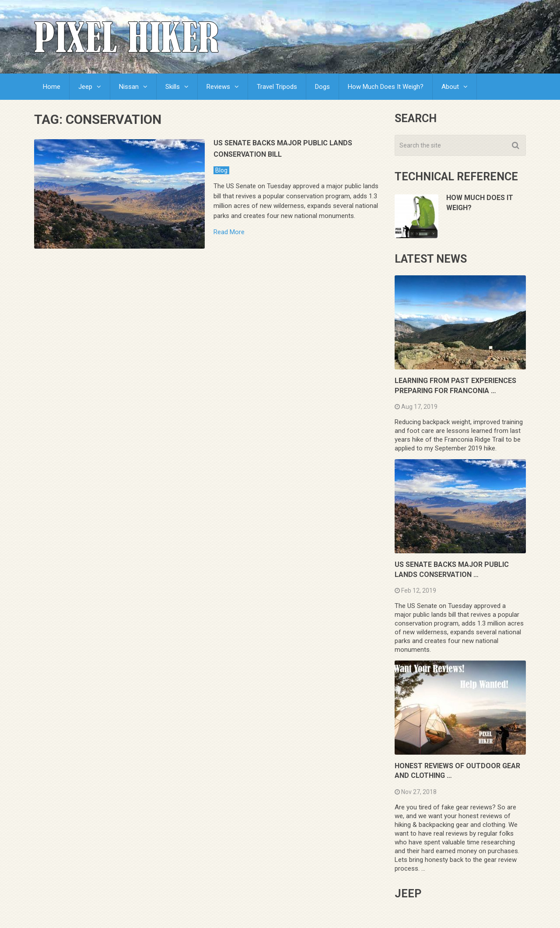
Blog (221, 170)
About (450, 87)
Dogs (322, 87)
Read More (229, 232)
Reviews (218, 87)
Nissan (129, 87)
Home (52, 87)
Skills (173, 87)
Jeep (85, 87)
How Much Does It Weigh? (386, 87)
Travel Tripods (277, 87)
